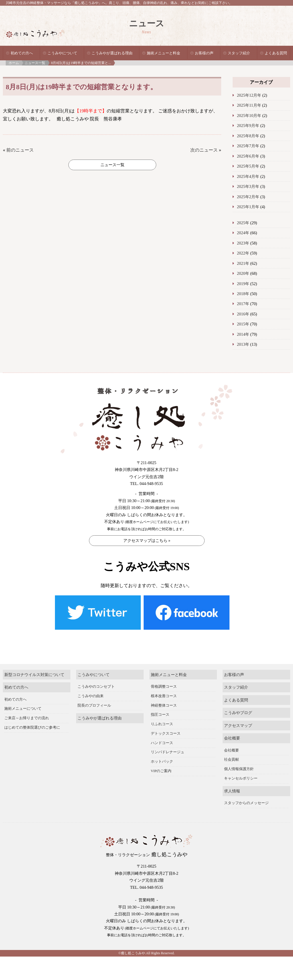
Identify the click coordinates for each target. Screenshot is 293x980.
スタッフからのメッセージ (246, 791)
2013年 (243, 344)
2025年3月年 (248, 186)
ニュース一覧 (35, 63)
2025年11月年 (249, 105)
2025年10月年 (249, 116)
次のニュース (204, 150)
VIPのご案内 (161, 759)
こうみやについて (62, 53)
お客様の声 (204, 53)
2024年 (243, 233)
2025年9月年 (248, 126)
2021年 (243, 263)
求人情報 (232, 779)
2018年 (243, 294)
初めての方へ (22, 53)
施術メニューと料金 (164, 53)
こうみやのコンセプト (96, 674)
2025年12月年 (249, 95)
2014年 (243, 334)
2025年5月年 (248, 166)
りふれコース (162, 712)
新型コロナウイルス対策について (34, 662)
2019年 (243, 284)
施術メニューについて (23, 696)
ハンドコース (162, 731)
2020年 (243, 273)
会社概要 (232, 726)
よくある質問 (276, 53)
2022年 (243, 253)
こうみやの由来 (91, 684)
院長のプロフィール (94, 693)
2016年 (243, 314)
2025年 (243, 223)
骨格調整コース (164, 674)
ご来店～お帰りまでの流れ (27, 706)
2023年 (243, 243)
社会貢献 (231, 747)
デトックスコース (166, 721)
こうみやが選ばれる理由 (112, 53)
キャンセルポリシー (241, 766)
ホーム (14, 63)
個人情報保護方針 (239, 757)
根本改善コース (164, 684)
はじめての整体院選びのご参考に (32, 715)
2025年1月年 (248, 207)
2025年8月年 (248, 136)
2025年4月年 (248, 176)
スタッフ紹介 (239, 53)
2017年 (243, 304)
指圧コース (160, 702)
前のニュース (20, 150)
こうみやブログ (238, 701)
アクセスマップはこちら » (147, 541)
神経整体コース (164, 693)
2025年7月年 (248, 146)
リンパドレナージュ (168, 740)
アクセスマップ (238, 713)
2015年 (243, 324)
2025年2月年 (248, 197)
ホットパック (162, 749)
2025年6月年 (248, 156)
